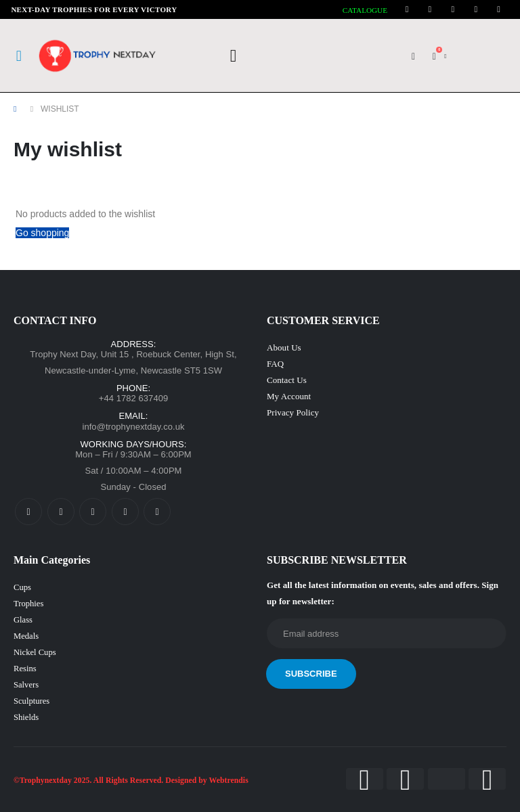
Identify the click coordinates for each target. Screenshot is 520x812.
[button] (233, 56)
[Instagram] (453, 9)
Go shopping (42, 233)
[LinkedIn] (476, 9)
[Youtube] (430, 9)
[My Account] (413, 56)
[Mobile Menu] (19, 56)
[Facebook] (407, 9)
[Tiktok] (499, 9)
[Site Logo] (98, 56)
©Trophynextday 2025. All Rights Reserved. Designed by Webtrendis (131, 781)
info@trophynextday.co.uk (133, 427)
